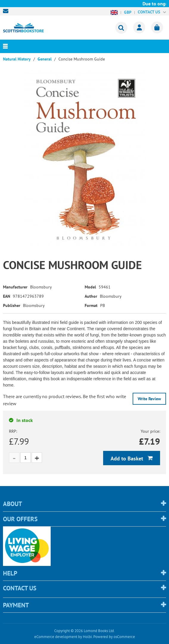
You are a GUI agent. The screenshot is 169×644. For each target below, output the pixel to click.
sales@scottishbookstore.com (7, 11)
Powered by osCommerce (114, 637)
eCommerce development (56, 637)
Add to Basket (128, 458)
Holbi (87, 637)
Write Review (149, 399)
